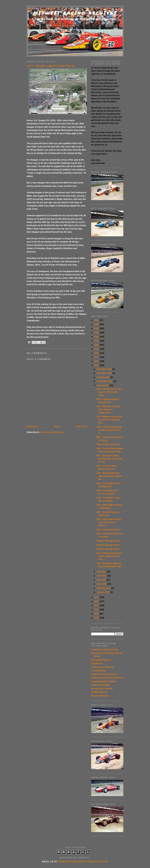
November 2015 (105, 373)
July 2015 (102, 572)
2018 (97, 353)
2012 (97, 605)
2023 (97, 332)
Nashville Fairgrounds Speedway (107, 678)
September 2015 (105, 381)
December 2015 (105, 369)
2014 (97, 597)
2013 (97, 601)
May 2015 (102, 580)
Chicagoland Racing (101, 660)
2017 (97, 357)
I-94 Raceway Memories (103, 667)
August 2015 (103, 385)
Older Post (82, 426)
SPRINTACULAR (99, 692)
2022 (97, 337)
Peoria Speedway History (103, 681)
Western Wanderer (100, 696)
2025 (97, 324)
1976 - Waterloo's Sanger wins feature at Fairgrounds (108, 409)
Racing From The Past (102, 689)
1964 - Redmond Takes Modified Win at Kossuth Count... (109, 459)
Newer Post (32, 426)
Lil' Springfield (98, 671)
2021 (97, 341)
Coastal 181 (97, 663)
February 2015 (104, 588)
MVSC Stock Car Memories (104, 674)
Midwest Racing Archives (75, 13)
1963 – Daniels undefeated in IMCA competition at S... (109, 430)
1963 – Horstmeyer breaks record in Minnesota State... (109, 392)
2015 (97, 365)
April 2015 (102, 584)
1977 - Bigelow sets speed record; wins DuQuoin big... (109, 420)
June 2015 (102, 576)
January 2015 (103, 592)
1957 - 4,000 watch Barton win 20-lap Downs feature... (109, 522)
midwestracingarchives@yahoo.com (83, 862)
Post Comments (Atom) (52, 432)
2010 (97, 614)
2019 (97, 349)
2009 (97, 618)
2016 (97, 361)
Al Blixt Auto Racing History (105, 650)
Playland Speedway (101, 685)
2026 (97, 320)
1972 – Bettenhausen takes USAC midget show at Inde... (109, 556)
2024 (97, 328)
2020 (97, 345)
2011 (97, 610)
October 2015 (103, 377)
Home (57, 426)
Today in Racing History (108, 444)
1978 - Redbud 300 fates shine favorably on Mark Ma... (109, 476)
